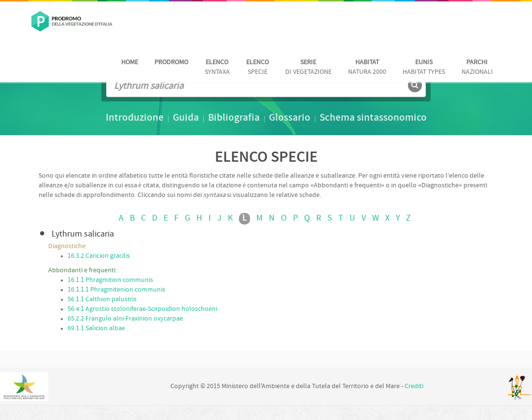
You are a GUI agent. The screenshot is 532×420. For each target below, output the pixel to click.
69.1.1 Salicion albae (96, 329)
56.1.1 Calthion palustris (102, 300)
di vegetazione (308, 67)
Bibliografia (234, 118)
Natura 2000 (367, 67)
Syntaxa (217, 67)
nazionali (477, 67)
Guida (186, 118)
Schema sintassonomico (373, 118)
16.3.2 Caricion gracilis (99, 256)
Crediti (414, 386)
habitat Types (424, 67)
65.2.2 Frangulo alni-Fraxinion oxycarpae (125, 319)
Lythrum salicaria (83, 234)
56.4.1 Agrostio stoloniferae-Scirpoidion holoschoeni (142, 309)
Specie (258, 67)
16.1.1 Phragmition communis (110, 280)
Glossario (290, 118)
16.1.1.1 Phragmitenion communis (116, 290)
